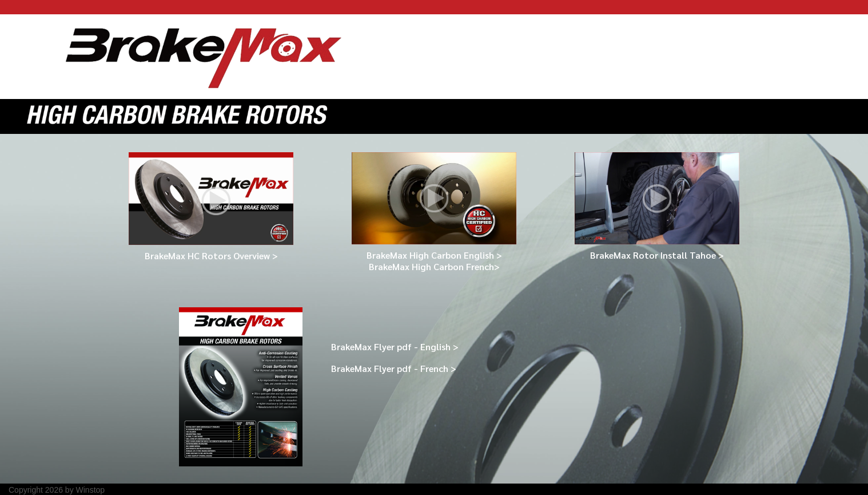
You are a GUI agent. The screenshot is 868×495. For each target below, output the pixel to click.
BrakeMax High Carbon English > (434, 255)
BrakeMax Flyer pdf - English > (395, 346)
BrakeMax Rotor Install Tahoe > (657, 255)
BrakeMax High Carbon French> (434, 266)
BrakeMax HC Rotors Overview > (211, 256)
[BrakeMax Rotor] (204, 56)
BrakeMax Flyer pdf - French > (394, 368)
